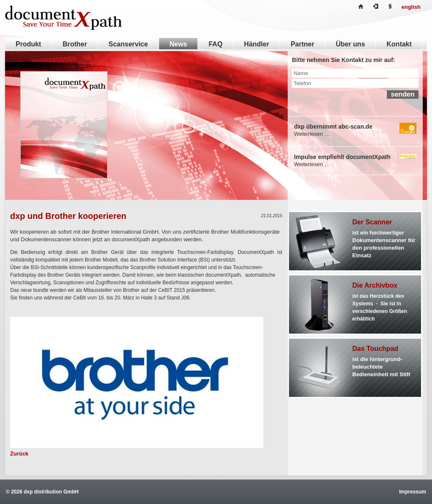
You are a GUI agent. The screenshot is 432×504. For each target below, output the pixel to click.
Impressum (413, 492)
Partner (302, 44)
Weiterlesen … (312, 134)
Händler (256, 44)
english (411, 7)
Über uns (350, 44)
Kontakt (399, 44)
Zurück (19, 454)
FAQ (215, 44)
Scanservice (128, 44)
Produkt (28, 44)
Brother (75, 44)
